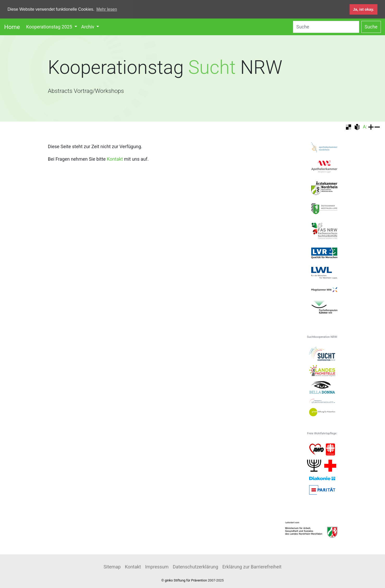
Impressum (157, 566)
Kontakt (115, 159)
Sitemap (112, 566)
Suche (371, 26)
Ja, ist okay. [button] (363, 9)
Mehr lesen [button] (107, 9)
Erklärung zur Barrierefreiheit (252, 566)
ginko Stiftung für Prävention (186, 580)
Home (12, 27)
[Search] (326, 27)
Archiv (88, 26)
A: (365, 126)
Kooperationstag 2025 (50, 26)
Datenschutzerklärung (195, 566)
